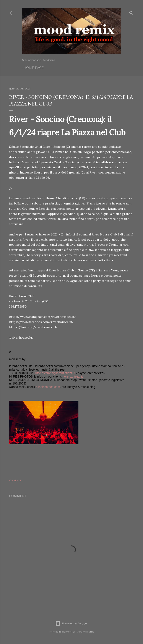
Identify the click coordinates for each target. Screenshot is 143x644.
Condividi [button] (15, 480)
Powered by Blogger (71, 623)
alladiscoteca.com (48, 387)
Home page (34, 68)
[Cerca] (131, 12)
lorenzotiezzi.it (73, 376)
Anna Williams (85, 632)
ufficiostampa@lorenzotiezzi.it (55, 373)
